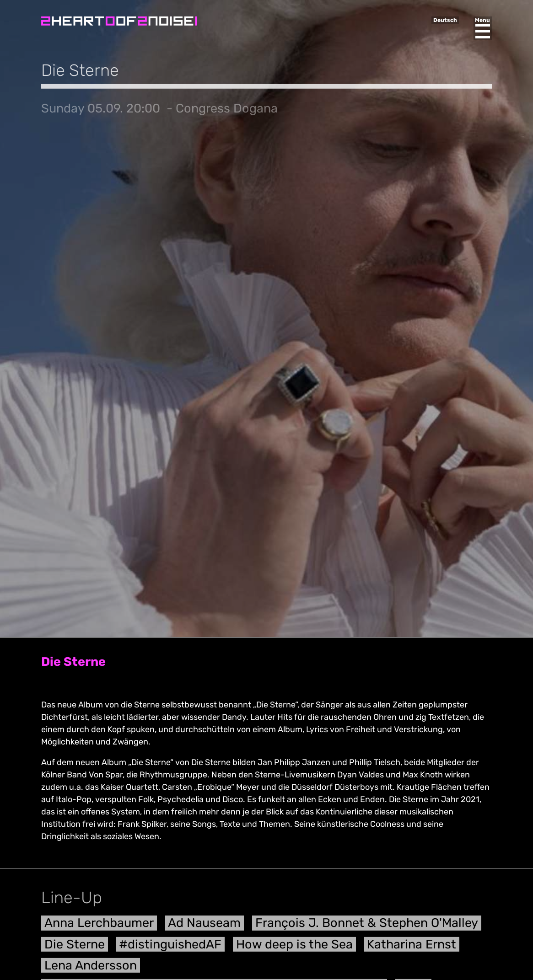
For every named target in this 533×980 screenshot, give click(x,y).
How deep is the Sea (294, 947)
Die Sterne (75, 947)
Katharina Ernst (412, 947)
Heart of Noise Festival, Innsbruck (119, 21)
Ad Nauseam (204, 926)
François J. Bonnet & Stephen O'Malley (367, 926)
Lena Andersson (91, 969)
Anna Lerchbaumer (99, 926)
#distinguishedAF (170, 947)
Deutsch (445, 20)
